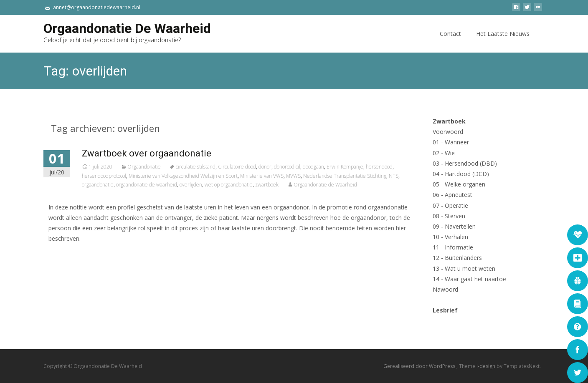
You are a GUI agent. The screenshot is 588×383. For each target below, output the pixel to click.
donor (292, 167)
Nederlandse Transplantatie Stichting (371, 176)
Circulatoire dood (264, 167)
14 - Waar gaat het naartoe (469, 279)
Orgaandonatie (171, 167)
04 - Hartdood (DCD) (461, 174)
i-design (487, 366)
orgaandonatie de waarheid (173, 185)
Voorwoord (448, 132)
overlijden (218, 185)
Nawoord (445, 289)
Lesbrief (445, 310)
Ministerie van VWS (289, 176)
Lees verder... (95, 264)
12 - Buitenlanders (457, 258)
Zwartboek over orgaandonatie (173, 153)
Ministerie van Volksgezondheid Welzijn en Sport (210, 176)
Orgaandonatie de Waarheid (352, 185)
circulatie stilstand (222, 167)
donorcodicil (314, 167)
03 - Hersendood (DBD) (465, 163)
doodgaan (340, 167)
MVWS (320, 176)
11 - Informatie (453, 247)
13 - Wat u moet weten (464, 268)
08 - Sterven (449, 216)
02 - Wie (444, 153)
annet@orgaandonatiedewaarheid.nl (97, 7)
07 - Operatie (450, 205)
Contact (450, 41)
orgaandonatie (124, 185)
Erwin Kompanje (372, 167)
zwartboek (294, 185)
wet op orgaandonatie (255, 185)
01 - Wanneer (451, 142)
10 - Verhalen (450, 237)
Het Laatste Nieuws (503, 41)
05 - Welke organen (459, 184)
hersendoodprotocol (131, 176)
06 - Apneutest (452, 195)
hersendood (406, 167)
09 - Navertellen (454, 226)
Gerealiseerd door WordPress (420, 366)
